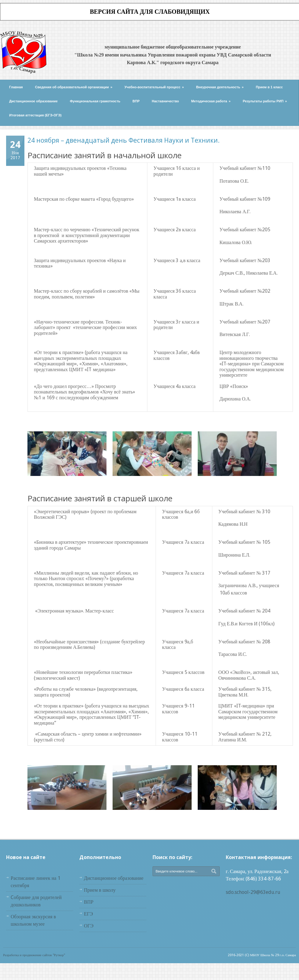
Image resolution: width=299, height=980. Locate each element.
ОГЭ (89, 926)
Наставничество (166, 101)
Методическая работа (211, 101)
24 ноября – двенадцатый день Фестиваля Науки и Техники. (124, 140)
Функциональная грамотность (95, 101)
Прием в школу (100, 890)
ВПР (136, 101)
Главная (16, 87)
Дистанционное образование (33, 101)
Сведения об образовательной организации (74, 87)
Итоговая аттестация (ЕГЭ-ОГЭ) (35, 115)
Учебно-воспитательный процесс (154, 87)
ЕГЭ (88, 914)
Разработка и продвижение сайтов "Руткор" (34, 955)
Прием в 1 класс (269, 87)
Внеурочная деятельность (220, 87)
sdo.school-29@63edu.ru (253, 892)
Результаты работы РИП (265, 101)
